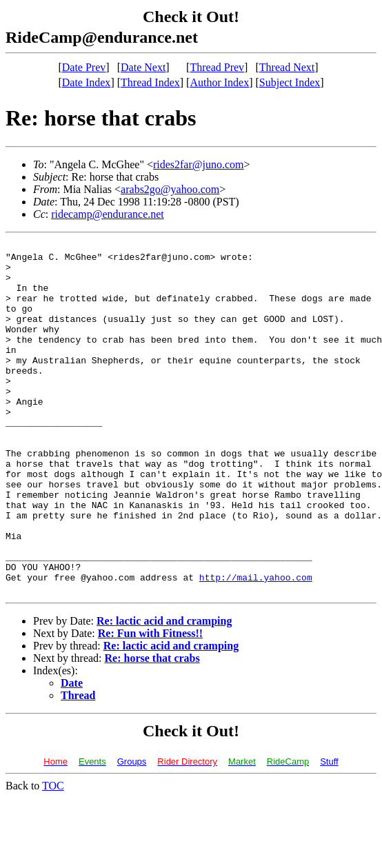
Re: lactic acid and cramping (164, 691)
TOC (53, 856)
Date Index (87, 82)
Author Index (219, 82)
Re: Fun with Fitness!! (150, 704)
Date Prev (84, 67)
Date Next (143, 67)
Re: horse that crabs (152, 728)
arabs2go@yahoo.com (170, 189)
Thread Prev (217, 67)
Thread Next (287, 67)
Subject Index (290, 82)
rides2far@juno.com (199, 164)
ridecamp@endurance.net (108, 214)
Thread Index (150, 82)
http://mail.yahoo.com (256, 645)
